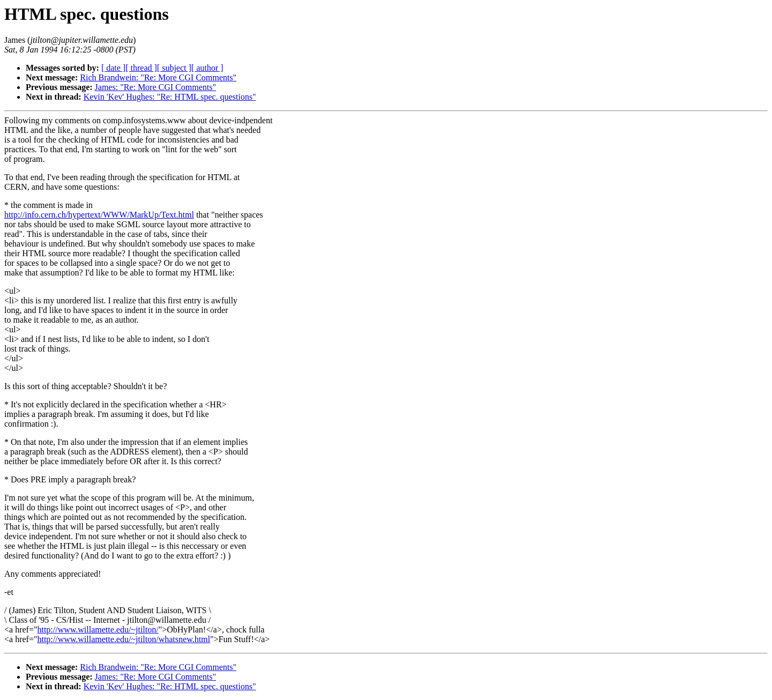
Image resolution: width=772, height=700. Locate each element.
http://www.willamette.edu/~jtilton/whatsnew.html (124, 639)
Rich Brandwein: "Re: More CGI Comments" (158, 77)
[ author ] (207, 68)
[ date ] (113, 68)
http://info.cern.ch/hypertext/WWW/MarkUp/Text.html (99, 215)
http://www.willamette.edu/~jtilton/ (98, 630)
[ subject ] (174, 68)
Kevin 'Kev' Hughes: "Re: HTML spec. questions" (170, 97)
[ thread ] (141, 68)
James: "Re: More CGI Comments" (155, 87)
